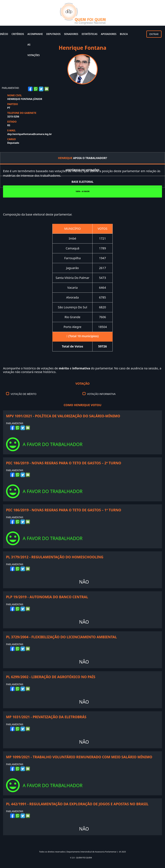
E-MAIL (11, 130)
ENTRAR (154, 34)
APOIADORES (109, 34)
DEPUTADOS (53, 34)
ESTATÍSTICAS (90, 34)
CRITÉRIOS (18, 34)
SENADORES (71, 34)
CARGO (12, 139)
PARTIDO (13, 104)
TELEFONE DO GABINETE (22, 113)
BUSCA (124, 34)
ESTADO (12, 122)
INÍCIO (4, 34)
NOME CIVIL (15, 95)
